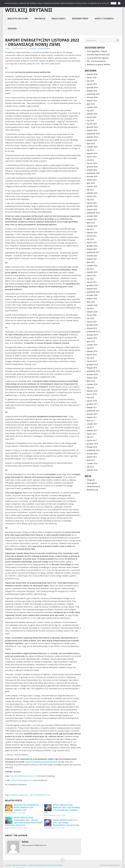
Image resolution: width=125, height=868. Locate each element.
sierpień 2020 (92, 299)
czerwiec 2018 (92, 384)
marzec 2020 (92, 315)
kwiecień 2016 (92, 470)
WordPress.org (92, 490)
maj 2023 (90, 190)
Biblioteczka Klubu (18, 19)
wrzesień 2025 (92, 97)
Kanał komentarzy (94, 486)
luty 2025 (90, 120)
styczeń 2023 (92, 203)
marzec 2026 (92, 78)
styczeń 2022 (92, 243)
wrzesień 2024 (92, 137)
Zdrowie (12, 29)
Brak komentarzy (44, 48)
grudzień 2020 (92, 285)
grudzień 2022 (92, 206)
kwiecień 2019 (92, 351)
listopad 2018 (92, 368)
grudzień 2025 (92, 87)
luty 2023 (90, 200)
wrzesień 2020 (92, 295)
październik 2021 (93, 252)
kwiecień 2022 (92, 233)
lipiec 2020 (91, 302)
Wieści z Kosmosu (104, 19)
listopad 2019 (92, 328)
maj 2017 (90, 427)
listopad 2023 (92, 170)
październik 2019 (93, 332)
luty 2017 (90, 437)
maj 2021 (90, 269)
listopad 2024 (92, 130)
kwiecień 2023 (92, 193)
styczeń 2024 (92, 163)
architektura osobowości (19, 795)
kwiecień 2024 (92, 153)
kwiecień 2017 (92, 431)
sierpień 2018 (92, 378)
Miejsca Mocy (59, 19)
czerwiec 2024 (92, 147)
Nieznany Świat (80, 19)
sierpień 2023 (92, 180)
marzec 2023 (92, 196)
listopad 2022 (92, 210)
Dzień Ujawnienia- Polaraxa (97, 51)
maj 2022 (90, 229)
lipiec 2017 (91, 421)
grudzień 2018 (92, 365)
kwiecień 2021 (92, 272)
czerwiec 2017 (92, 424)
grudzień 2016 (92, 444)
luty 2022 (90, 239)
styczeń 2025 (92, 124)
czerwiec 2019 (92, 345)
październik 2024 (93, 134)
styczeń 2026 (92, 84)
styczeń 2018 (92, 401)
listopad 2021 (92, 249)
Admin (7, 48)
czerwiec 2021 (92, 266)
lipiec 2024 (91, 144)
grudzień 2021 (92, 246)
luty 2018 (90, 398)
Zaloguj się (91, 480)
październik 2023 (93, 173)
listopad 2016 (92, 447)
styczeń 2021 (92, 282)
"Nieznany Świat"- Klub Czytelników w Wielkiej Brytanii (59, 8)
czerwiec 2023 (92, 186)
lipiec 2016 (91, 460)
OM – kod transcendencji (96, 61)
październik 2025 (93, 94)
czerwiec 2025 (92, 107)
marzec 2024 (92, 157)
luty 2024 (90, 160)
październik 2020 (93, 292)
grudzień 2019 (92, 325)
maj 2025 (90, 111)
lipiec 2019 (91, 341)
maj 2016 (90, 467)
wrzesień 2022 (92, 216)
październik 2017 (93, 411)
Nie (119, 3)
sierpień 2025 (92, 101)
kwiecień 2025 (92, 114)
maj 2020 (90, 308)
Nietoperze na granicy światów (98, 65)
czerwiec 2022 (92, 226)
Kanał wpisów (92, 483)
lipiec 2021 (91, 262)
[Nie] (122, 4)
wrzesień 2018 (92, 374)
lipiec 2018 (91, 381)
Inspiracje (40, 19)
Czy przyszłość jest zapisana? (98, 58)
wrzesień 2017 (92, 414)
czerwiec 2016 (92, 464)
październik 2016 (93, 450)
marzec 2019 (92, 355)
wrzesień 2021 (92, 256)
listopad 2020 (92, 289)
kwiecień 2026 (92, 74)
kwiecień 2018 (92, 391)
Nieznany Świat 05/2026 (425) (98, 55)
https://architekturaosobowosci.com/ (23, 776)
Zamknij (114, 3)
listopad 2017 (92, 407)
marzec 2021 (92, 275)
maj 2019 (90, 348)
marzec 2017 (92, 434)
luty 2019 (90, 358)
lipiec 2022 (91, 223)
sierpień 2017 (92, 417)
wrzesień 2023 (92, 177)
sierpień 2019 (92, 338)
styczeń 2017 (92, 440)
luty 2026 (90, 81)
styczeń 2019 (92, 361)
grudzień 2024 (92, 127)
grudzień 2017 (92, 404)
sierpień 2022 (92, 219)
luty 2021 (90, 279)
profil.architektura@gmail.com (22, 780)
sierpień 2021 (92, 259)
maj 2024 (90, 150)
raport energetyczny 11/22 (40, 795)
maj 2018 (90, 388)
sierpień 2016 (92, 457)
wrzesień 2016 (92, 454)
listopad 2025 (92, 91)
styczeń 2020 (92, 322)
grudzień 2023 (92, 167)
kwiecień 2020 (92, 312)
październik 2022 (93, 213)
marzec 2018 (92, 394)
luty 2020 (90, 318)
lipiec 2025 (91, 104)
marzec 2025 (92, 117)
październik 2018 (93, 371)
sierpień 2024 (92, 140)
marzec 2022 (92, 236)
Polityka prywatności (109, 865)
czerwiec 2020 (92, 305)
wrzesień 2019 (92, 335)
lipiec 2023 (91, 183)
